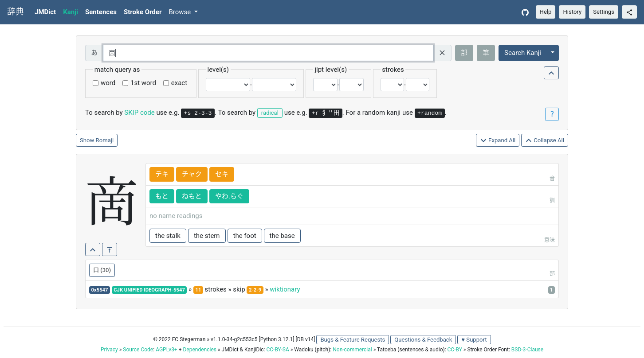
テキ (162, 174)
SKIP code (139, 113)
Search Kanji (523, 53)
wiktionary (285, 289)
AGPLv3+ (167, 350)
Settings (604, 12)
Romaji (105, 140)
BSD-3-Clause (527, 350)
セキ (222, 174)
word (108, 83)
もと (162, 196)
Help (546, 12)
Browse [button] (181, 12)
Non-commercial (352, 350)
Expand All (498, 141)
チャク (192, 174)
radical (270, 113)
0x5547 (100, 290)
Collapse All (545, 141)
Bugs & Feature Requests (353, 340)
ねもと (192, 196)
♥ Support (474, 340)
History (572, 12)
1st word (143, 83)
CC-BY (455, 350)
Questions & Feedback (423, 340)
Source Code (138, 350)
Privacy (109, 350)
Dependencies (199, 350)
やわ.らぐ (229, 196)
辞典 (16, 12)
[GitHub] (525, 12)
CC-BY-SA (277, 350)
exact (179, 83)
